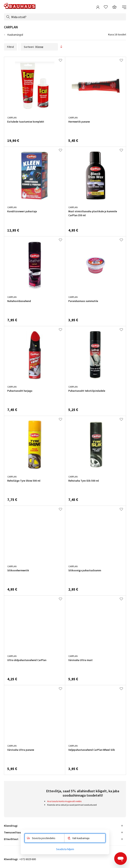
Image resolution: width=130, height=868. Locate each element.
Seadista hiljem (65, 849)
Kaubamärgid (15, 35)
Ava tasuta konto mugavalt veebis (64, 801)
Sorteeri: (39, 47)
